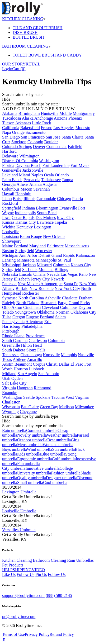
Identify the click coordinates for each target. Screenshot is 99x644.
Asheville (53, 298)
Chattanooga (31, 355)
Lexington (43, 227)
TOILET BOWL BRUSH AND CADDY (47, 55)
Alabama (10, 113)
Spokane (43, 397)
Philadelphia (32, 326)
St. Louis (30, 270)
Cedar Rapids (23, 218)
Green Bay (49, 407)
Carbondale (46, 199)
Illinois (29, 199)
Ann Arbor (28, 255)
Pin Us (41, 574)
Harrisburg (11, 326)
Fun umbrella (29, 464)
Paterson (9, 284)
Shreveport (11, 241)
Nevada (53, 274)
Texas (7, 359)
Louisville (11, 232)
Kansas (8, 222)
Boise (17, 199)
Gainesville (12, 170)
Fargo (63, 303)
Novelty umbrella (32, 435)
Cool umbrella (55, 482)
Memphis (69, 355)
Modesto (83, 128)
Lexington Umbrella (19, 492)
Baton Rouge (31, 236)
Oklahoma (46, 312)
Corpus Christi (45, 364)
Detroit (44, 255)
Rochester (31, 293)
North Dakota (28, 303)
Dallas (64, 364)
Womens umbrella (58, 445)
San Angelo (27, 374)
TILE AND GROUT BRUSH (38, 28)
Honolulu (23, 194)
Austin (8, 364)
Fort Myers (80, 165)
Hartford (9, 151)
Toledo (8, 312)
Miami (25, 175)
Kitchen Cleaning (17, 560)
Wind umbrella (40, 449)
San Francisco (33, 137)
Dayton (85, 307)
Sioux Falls (36, 350)
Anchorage (44, 118)
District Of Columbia (20, 161)
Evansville (68, 208)
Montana (46, 270)
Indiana (29, 208)
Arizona (60, 118)
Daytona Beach (28, 165)
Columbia (61, 265)
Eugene (32, 317)
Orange (18, 132)
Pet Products (13, 565)
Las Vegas (69, 274)
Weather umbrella (62, 435)
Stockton (19, 142)
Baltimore (55, 246)
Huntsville (50, 113)
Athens (22, 184)
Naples (37, 175)
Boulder (51, 142)
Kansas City (26, 222)
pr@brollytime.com (19, 617)
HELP (7, 570)
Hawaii (8, 194)
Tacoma (58, 397)
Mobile (65, 113)
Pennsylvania (13, 322)
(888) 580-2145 (59, 596)
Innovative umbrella (42, 468)
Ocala (49, 175)
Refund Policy (62, 634)
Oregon (19, 317)
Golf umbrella (64, 459)
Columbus (11, 189)
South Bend (47, 213)
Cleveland (51, 307)
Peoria (77, 199)
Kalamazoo (85, 255)
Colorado (35, 142)
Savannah (41, 189)
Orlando (62, 175)
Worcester (44, 251)
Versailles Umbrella (19, 530)
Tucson (8, 123)
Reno (83, 274)
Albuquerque (51, 284)
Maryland (37, 246)
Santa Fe (71, 284)
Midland (9, 374)
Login (7, 69)
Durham (86, 298)
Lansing (9, 260)
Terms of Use (13, 634)
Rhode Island (13, 336)
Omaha (39, 274)
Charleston (38, 341)
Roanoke (10, 393)
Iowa (6, 218)
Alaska (28, 118)
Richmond (43, 388)
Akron (17, 307)
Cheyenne (28, 412)
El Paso (77, 364)
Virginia (9, 388)
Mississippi (12, 265)
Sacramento (36, 132)
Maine (8, 246)
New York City (67, 288)
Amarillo (35, 359)
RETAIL (33, 64)
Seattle (29, 397)
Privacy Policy (37, 634)
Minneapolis (46, 260)
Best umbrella (59, 440)
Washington (49, 161)
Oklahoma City (83, 312)
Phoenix (75, 118)
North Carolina (31, 298)
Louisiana (10, 236)
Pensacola (32, 180)
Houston (21, 369)
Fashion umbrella (66, 473)
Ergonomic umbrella (35, 459)
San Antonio (49, 374)
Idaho (7, 199)
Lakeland (10, 175)
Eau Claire (30, 407)
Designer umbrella (62, 478)
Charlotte (70, 298)
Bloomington (47, 208)
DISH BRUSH (25, 32)
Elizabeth (22, 279)
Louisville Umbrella (19, 511)
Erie (48, 322)
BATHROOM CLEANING (26, 46)
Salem (60, 317)
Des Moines (46, 218)
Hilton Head (32, 345)
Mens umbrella (30, 445)
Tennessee (11, 355)
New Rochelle (42, 288)
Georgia (9, 184)
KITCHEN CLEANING (24, 19)
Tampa (67, 180)
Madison (67, 407)
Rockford (10, 203)
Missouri (44, 265)
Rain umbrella (14, 430)
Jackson (29, 265)
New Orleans (54, 236)
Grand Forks (79, 303)
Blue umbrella (53, 454)
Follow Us (25, 574)
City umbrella (14, 468)
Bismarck (48, 303)
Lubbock (37, 369)
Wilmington (29, 156)
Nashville (86, 355)
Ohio (6, 307)
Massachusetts (77, 246)
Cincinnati (32, 307)
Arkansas (23, 123)
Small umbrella (30, 482)
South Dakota (14, 350)
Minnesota (26, 260)
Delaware (10, 156)
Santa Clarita (72, 137)
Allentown (34, 322)
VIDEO (38, 570)
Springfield (12, 208)
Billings (61, 270)
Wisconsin (11, 407)
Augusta (49, 184)
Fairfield (75, 147)
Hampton (25, 388)
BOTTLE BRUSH (28, 37)
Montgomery (84, 113)
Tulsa (7, 317)
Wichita (9, 227)
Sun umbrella (64, 449)
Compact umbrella (42, 430)
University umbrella (34, 473)
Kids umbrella (29, 454)
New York (88, 284)
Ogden (17, 378)
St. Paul (64, 260)
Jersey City (40, 279)
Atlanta (36, 184)
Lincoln (26, 274)
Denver (39, 147)
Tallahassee (51, 180)
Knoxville (51, 355)
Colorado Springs (17, 147)
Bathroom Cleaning (49, 560)
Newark (57, 279)
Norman (62, 312)
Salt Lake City (14, 383)
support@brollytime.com (23, 596)
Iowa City (65, 218)
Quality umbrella (32, 478)
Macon (26, 189)
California (11, 128)
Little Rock (41, 123)
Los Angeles (64, 128)
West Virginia (77, 397)
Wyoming (10, 412)
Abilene (19, 359)
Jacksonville (33, 170)
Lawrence (45, 222)
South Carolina (15, 341)
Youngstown (25, 312)
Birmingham (29, 113)
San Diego (11, 137)
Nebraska (10, 274)
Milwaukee (84, 407)
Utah (6, 378)
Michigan (10, 255)
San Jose (53, 137)
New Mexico (29, 284)
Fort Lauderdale (56, 165)
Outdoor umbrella (32, 440)
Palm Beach (12, 180)
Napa (7, 132)
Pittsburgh (11, 331)
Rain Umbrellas (80, 560)
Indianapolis (25, 213)
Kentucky (25, 227)
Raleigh (9, 303)
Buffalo (22, 288)
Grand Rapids (63, 255)
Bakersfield (30, 128)
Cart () (19, 69)
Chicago (64, 199)
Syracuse (10, 298)
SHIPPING (22, 570)
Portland (21, 246)
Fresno (47, 128)
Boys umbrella (15, 449)
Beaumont (23, 364)
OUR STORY (14, 64)
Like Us (9, 574)
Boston (8, 251)
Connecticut (57, 147)
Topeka (61, 222)
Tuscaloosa (11, 118)
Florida (8, 165)
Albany (8, 288)
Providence (35, 336)
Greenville (11, 345)
